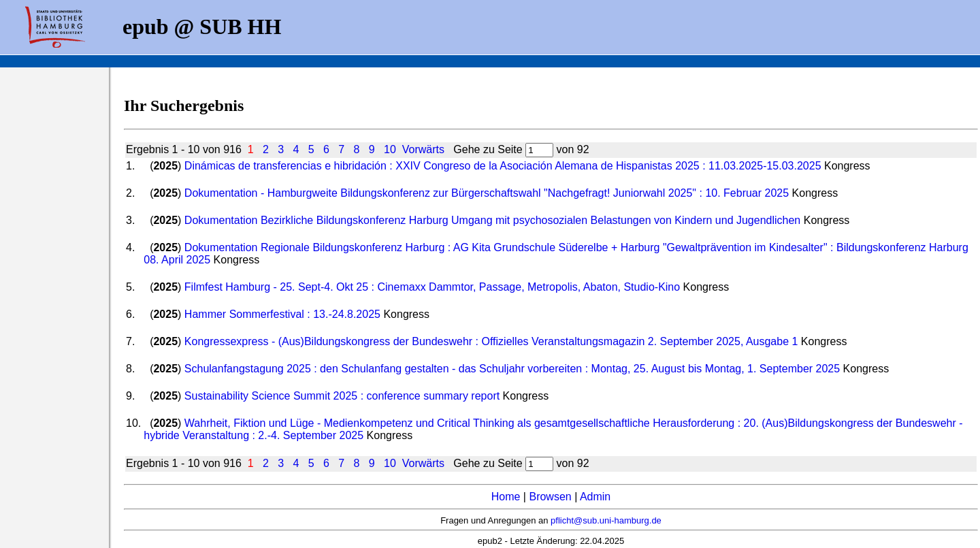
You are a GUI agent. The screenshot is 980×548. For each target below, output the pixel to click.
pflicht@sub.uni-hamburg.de (606, 520)
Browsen (550, 497)
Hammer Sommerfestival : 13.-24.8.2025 (282, 314)
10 (390, 149)
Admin (595, 497)
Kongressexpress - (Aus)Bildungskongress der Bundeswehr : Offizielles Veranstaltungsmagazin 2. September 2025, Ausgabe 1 (491, 341)
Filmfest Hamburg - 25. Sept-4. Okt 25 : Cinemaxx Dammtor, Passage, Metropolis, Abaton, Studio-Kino (432, 287)
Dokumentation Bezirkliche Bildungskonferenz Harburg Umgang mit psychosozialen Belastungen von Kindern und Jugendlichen (492, 220)
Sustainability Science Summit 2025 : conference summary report (342, 396)
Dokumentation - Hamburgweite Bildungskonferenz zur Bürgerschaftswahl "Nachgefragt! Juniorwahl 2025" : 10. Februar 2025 (487, 193)
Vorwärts (423, 149)
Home (506, 497)
